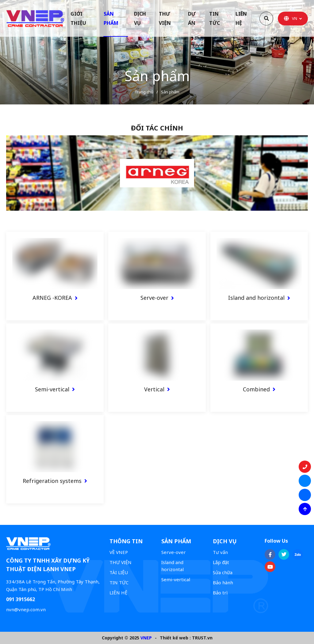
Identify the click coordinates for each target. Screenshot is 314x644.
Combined (256, 389)
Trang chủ (144, 92)
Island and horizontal (256, 298)
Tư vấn (220, 552)
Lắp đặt (221, 562)
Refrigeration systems (52, 481)
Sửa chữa (223, 572)
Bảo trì (220, 593)
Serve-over (154, 298)
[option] (157, 52)
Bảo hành (223, 582)
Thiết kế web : (175, 638)
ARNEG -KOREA (52, 298)
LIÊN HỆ (118, 593)
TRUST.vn (202, 638)
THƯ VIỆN (121, 562)
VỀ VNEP (119, 552)
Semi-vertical (52, 389)
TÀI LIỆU (119, 572)
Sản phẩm (170, 92)
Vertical (154, 389)
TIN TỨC (119, 582)
